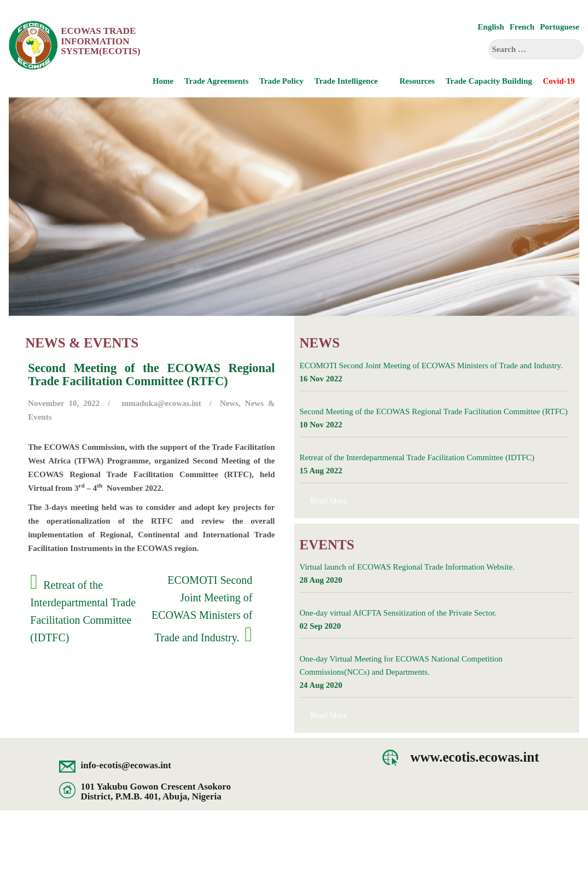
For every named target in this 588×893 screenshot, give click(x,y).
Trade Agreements (216, 81)
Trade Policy (281, 81)
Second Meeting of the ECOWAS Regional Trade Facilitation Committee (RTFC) (434, 411)
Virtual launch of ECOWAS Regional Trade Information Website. (407, 567)
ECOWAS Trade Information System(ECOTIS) (100, 41)
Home (163, 81)
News (229, 403)
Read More (329, 501)
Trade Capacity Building (489, 81)
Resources (417, 81)
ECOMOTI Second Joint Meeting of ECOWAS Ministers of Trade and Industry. (202, 609)
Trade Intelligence (346, 81)
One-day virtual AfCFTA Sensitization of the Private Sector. (398, 613)
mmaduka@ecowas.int (162, 403)
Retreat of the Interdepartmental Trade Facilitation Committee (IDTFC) (417, 457)
